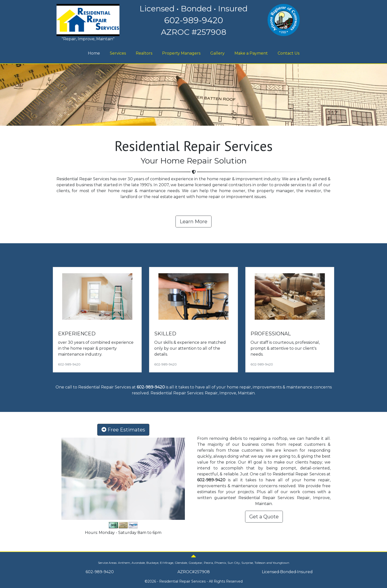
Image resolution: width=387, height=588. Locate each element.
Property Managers (181, 53)
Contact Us (289, 53)
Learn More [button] (193, 222)
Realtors (144, 53)
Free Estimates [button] (123, 430)
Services (118, 53)
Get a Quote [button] (264, 517)
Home (95, 53)
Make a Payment (251, 53)
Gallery (217, 53)
